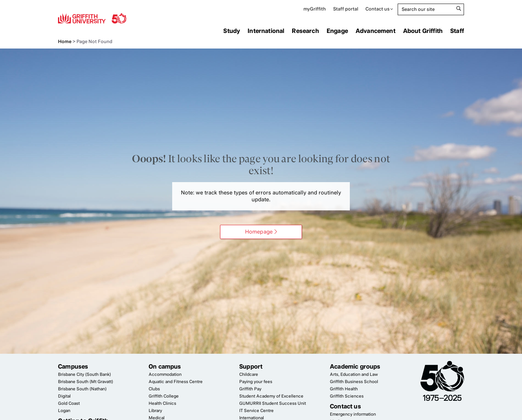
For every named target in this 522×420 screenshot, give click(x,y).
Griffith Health (344, 389)
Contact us (378, 9)
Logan (64, 411)
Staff (457, 31)
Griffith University (92, 18)
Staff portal (346, 9)
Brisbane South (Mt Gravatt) (86, 382)
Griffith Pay (250, 389)
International (266, 31)
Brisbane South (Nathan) (82, 389)
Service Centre (256, 411)
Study (232, 31)
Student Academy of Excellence (271, 396)
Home (65, 41)
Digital (64, 396)
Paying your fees (256, 382)
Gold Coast (69, 403)
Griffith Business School (354, 382)
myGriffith (315, 9)
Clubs (154, 389)
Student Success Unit (273, 403)
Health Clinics (162, 403)
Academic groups (355, 366)
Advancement (376, 31)
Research (305, 31)
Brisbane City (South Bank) (84, 374)
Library (155, 411)
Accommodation (165, 374)
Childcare (249, 374)
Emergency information (353, 414)
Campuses (73, 366)
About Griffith (423, 31)
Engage (337, 31)
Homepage (259, 232)
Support (251, 366)
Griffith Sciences (347, 396)
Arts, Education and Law (354, 374)
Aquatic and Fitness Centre (176, 382)
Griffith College (164, 396)
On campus (165, 366)
